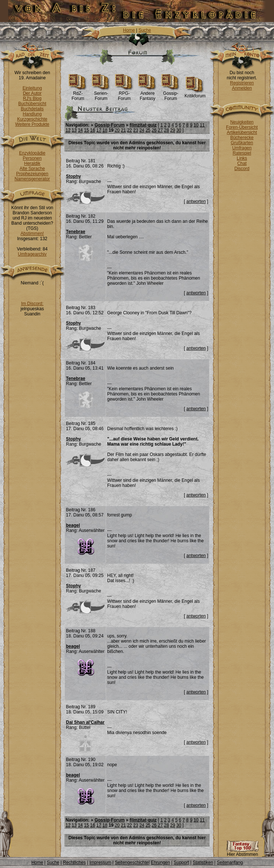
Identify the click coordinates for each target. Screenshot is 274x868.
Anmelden (242, 88)
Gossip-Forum (171, 94)
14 (80, 130)
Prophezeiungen (32, 174)
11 (202, 125)
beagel (73, 525)
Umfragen (242, 148)
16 (93, 130)
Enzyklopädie (32, 153)
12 (68, 130)
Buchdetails (32, 109)
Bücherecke (242, 138)
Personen (32, 158)
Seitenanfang (230, 862)
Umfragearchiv (32, 254)
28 (166, 130)
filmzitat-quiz (143, 125)
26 (154, 130)
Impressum (100, 862)
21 (123, 130)
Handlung (32, 114)
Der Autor (32, 93)
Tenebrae (75, 232)
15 (86, 130)
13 (74, 130)
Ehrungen (161, 862)
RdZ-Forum (78, 94)
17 (99, 130)
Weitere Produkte (32, 124)
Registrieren (242, 83)
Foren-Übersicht (242, 127)
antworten (196, 201)
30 (179, 130)
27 (160, 130)
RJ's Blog (32, 98)
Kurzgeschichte (32, 119)
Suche (145, 30)
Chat (242, 163)
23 (136, 130)
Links (242, 158)
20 (117, 130)
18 (105, 130)
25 (148, 130)
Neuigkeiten (242, 122)
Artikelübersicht (242, 132)
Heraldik (32, 163)
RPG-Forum (124, 94)
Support (181, 862)
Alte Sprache (32, 169)
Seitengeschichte (132, 862)
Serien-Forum (101, 94)
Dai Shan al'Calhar (85, 722)
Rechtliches (74, 862)
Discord (242, 169)
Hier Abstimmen (242, 852)
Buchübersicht (32, 104)
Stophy (73, 176)
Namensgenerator (32, 179)
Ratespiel (242, 153)
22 (129, 130)
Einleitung (32, 88)
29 (173, 130)
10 (196, 125)
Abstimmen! (32, 234)
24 (142, 130)
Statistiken (203, 862)
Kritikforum (195, 94)
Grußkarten (242, 143)
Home (129, 30)
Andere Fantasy (147, 94)
